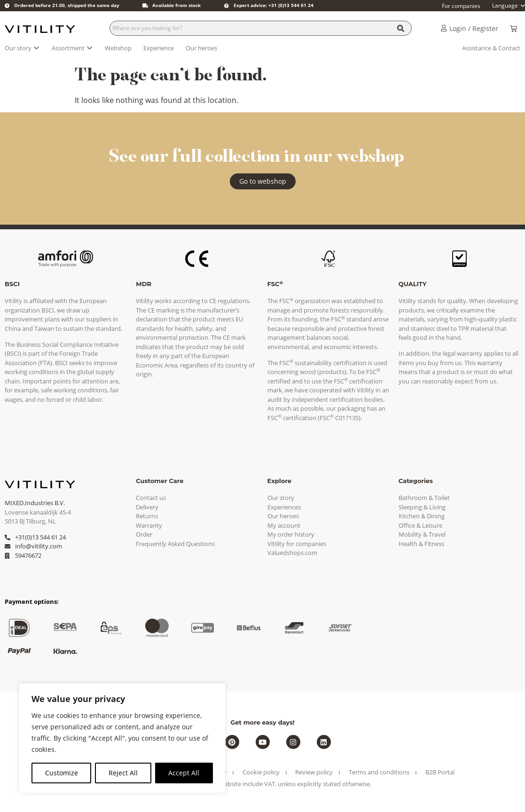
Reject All (123, 773)
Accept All (184, 773)
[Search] (401, 28)
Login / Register (474, 28)
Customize (62, 773)
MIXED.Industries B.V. (35, 503)
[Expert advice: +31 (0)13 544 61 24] (227, 6)
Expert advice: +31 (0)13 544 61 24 (274, 5)
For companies (461, 6)
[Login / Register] (444, 28)
